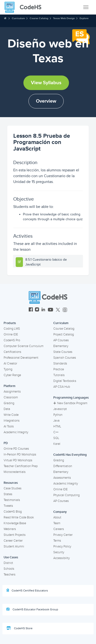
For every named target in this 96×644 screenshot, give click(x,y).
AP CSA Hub (62, 387)
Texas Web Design (64, 18)
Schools (9, 569)
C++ (56, 432)
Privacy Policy (62, 546)
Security (59, 552)
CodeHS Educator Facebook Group (32, 609)
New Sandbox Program (70, 403)
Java (56, 421)
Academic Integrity (16, 432)
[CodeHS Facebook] (31, 310)
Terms (57, 541)
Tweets (8, 506)
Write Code (11, 415)
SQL (56, 438)
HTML (57, 426)
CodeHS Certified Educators (27, 591)
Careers (59, 529)
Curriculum (18, 18)
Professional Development (21, 358)
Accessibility (62, 558)
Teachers (10, 575)
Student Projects (15, 535)
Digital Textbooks (65, 381)
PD (6, 443)
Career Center (13, 541)
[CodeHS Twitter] (58, 310)
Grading (9, 403)
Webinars (10, 529)
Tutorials (59, 375)
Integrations (12, 421)
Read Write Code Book (19, 517)
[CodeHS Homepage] (25, 7)
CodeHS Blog (13, 512)
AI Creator (10, 364)
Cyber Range (12, 375)
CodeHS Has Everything (70, 455)
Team (57, 523)
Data (7, 409)
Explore (84, 18)
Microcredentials (15, 472)
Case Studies (13, 488)
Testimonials (12, 500)
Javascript (60, 409)
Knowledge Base (15, 523)
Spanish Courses (65, 358)
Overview (46, 101)
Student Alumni (14, 546)
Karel (57, 444)
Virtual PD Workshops (18, 460)
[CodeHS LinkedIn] (43, 310)
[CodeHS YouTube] (51, 310)
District (8, 563)
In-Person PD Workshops (20, 455)
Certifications (12, 352)
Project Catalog (64, 334)
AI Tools (9, 426)
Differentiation (63, 466)
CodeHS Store (20, 628)
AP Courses (61, 340)
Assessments (62, 478)
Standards (60, 364)
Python (58, 415)
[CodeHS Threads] (65, 310)
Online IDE (11, 334)
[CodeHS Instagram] (37, 310)
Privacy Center (63, 535)
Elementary (61, 346)
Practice (59, 369)
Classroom (11, 397)
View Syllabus (46, 83)
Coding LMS (12, 329)
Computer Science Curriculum (24, 346)
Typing (8, 369)
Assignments (12, 392)
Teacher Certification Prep (21, 466)
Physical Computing (66, 495)
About (57, 517)
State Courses (63, 352)
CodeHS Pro (12, 340)
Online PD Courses (16, 449)
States (8, 494)
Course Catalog (39, 18)
